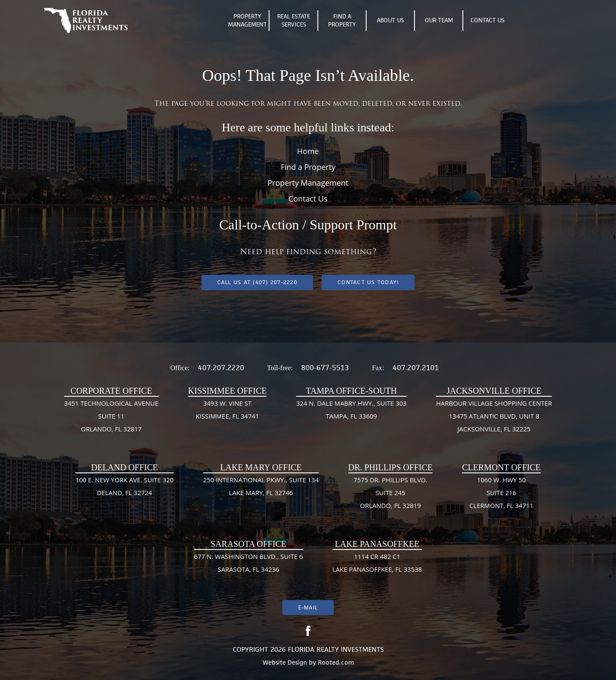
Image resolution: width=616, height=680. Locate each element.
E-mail (308, 607)
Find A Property (342, 21)
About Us (390, 20)
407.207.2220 (221, 368)
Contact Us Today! (368, 282)
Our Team (439, 20)
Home (308, 151)
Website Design (285, 662)
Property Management (247, 21)
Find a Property (308, 167)
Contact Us (487, 20)
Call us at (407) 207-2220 (257, 282)
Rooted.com (336, 662)
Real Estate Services (294, 21)
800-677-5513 (325, 368)
